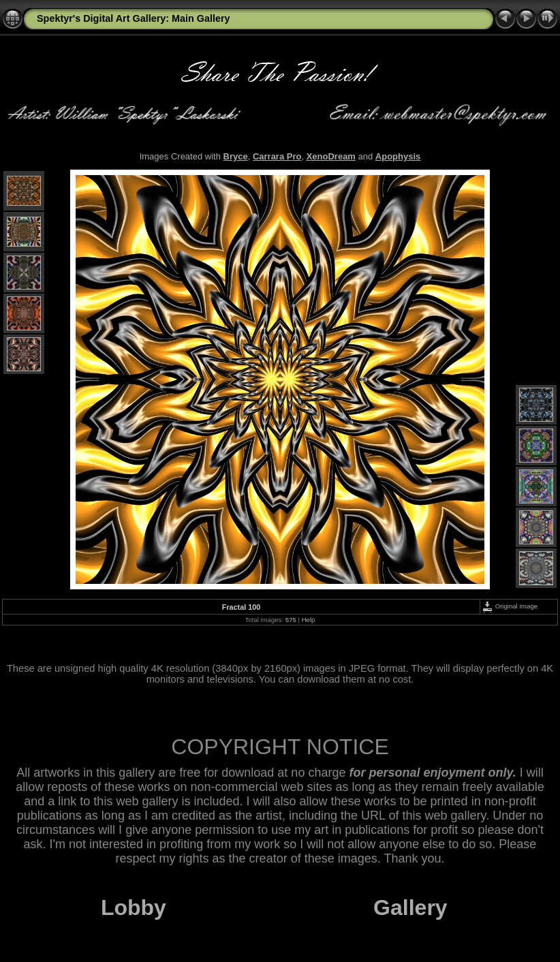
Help (309, 620)
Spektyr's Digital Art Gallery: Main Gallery (134, 18)
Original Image (510, 606)
